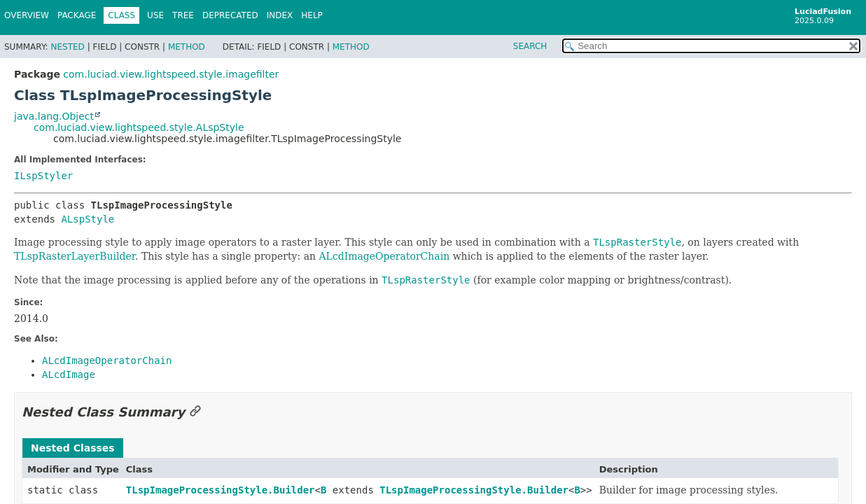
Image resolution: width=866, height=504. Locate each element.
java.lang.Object (54, 116)
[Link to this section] (195, 412)
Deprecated (230, 15)
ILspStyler (43, 176)
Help (312, 15)
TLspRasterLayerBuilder (75, 256)
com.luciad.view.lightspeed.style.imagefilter (171, 74)
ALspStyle (88, 219)
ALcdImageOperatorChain (384, 256)
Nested (67, 47)
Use (155, 15)
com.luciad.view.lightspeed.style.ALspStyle (139, 127)
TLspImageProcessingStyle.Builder (221, 490)
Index (280, 15)
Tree (183, 15)
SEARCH (530, 46)
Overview (27, 15)
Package (77, 15)
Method (187, 47)
